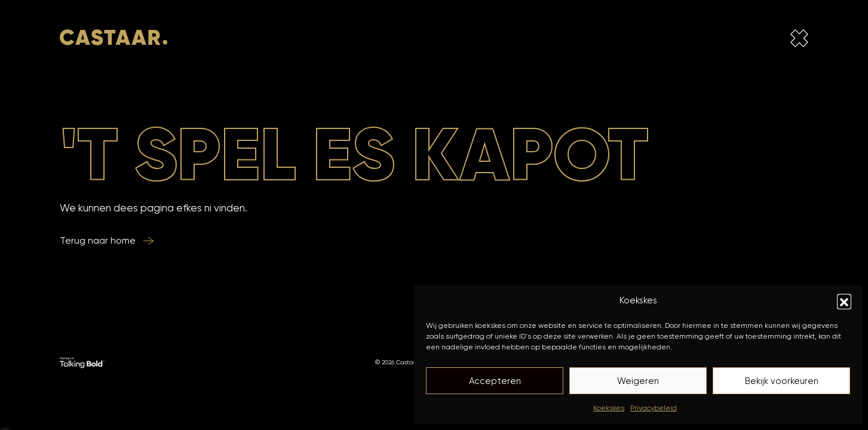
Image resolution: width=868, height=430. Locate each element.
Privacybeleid (654, 408)
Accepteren (495, 381)
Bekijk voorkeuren (782, 381)
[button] (844, 301)
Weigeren (638, 381)
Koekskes (609, 408)
